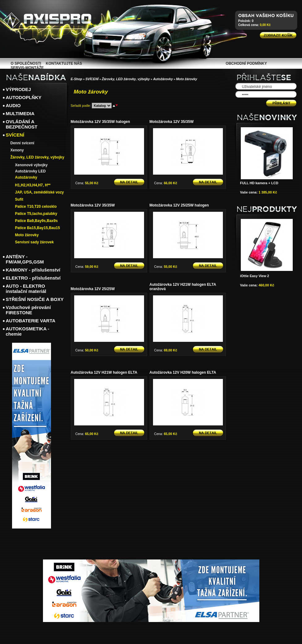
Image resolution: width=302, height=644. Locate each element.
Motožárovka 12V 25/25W (93, 289)
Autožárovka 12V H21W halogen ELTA (104, 372)
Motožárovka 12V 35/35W (172, 122)
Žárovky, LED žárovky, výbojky (126, 79)
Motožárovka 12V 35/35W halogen (100, 122)
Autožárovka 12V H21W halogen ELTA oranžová (183, 287)
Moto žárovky (186, 79)
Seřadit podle (81, 106)
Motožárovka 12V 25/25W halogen (179, 205)
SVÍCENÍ (92, 79)
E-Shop (77, 79)
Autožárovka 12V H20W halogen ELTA (183, 372)
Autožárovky (163, 79)
